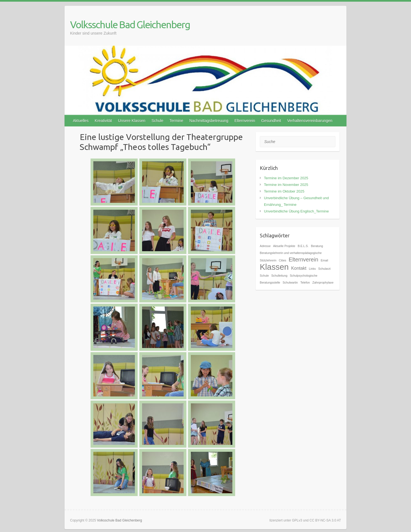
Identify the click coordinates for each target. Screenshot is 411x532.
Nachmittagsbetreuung (209, 121)
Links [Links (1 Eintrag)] (312, 269)
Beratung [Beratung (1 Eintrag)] (317, 246)
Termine (176, 121)
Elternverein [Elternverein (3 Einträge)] (303, 259)
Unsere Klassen (132, 121)
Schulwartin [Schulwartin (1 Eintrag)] (290, 282)
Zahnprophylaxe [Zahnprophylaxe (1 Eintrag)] (323, 282)
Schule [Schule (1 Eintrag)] (264, 276)
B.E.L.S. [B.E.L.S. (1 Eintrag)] (303, 246)
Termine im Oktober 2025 (284, 191)
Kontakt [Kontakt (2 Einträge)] (299, 268)
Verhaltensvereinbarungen (310, 121)
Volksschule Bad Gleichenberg (130, 24)
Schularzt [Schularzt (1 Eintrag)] (324, 269)
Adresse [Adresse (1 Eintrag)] (265, 246)
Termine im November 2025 (286, 185)
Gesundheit (271, 121)
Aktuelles (81, 121)
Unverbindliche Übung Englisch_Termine (296, 211)
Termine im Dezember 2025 (286, 178)
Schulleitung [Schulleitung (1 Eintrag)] (279, 276)
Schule (157, 121)
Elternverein (245, 121)
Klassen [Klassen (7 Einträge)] (274, 267)
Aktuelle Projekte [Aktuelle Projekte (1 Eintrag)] (284, 246)
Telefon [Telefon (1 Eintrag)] (305, 282)
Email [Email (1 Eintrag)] (324, 260)
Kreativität (103, 121)
